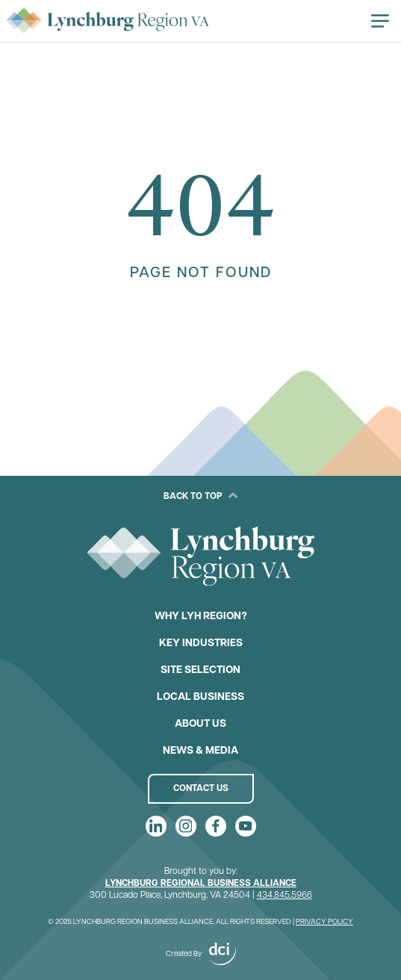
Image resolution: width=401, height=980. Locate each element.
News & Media (200, 751)
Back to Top (200, 496)
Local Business (200, 697)
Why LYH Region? (201, 617)
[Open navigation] (380, 21)
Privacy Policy (324, 922)
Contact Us (201, 789)
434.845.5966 (285, 896)
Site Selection (200, 670)
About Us (200, 724)
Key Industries (201, 643)
